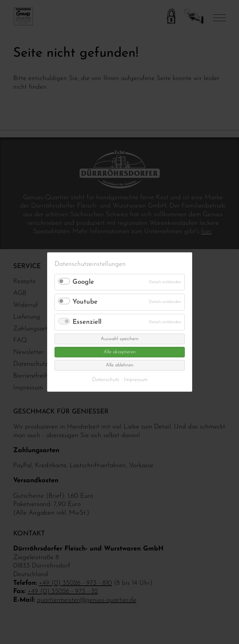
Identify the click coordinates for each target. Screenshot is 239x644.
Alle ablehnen (120, 365)
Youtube (85, 302)
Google (83, 282)
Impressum (135, 380)
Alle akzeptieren (120, 352)
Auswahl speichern (120, 339)
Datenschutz (105, 380)
